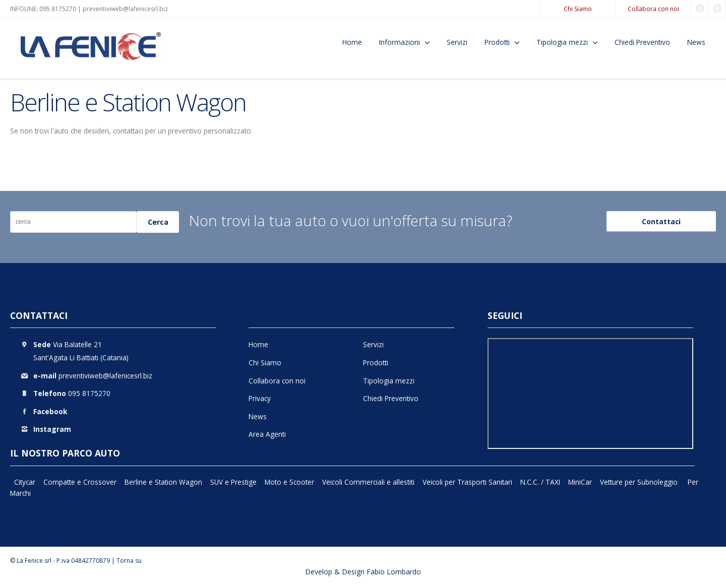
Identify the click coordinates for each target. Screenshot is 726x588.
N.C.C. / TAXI (540, 482)
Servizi (457, 42)
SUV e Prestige (233, 482)
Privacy (260, 398)
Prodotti (497, 42)
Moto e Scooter (289, 482)
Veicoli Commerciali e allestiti (368, 482)
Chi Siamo (578, 9)
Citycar (25, 482)
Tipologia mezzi (562, 42)
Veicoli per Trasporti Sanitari (467, 482)
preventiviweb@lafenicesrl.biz (125, 9)
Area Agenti (267, 434)
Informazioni (400, 42)
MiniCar (580, 482)
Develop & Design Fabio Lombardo (363, 572)
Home (352, 42)
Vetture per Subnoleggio (640, 482)
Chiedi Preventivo (642, 42)
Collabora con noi (653, 9)
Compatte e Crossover (80, 482)
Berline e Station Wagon (163, 482)
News (696, 42)
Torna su (129, 561)
